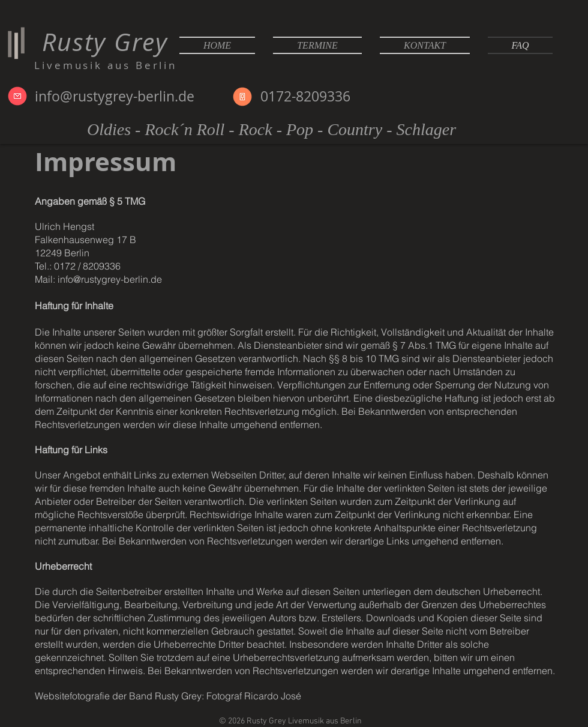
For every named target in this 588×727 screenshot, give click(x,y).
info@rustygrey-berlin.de (115, 96)
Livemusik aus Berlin (106, 65)
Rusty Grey (101, 42)
